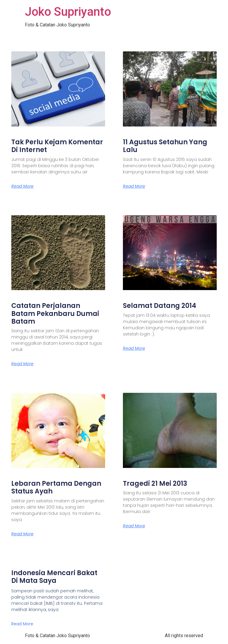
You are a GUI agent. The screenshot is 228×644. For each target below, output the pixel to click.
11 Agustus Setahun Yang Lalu (165, 146)
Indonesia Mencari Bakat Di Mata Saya (54, 577)
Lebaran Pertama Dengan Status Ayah (56, 487)
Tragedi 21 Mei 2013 (155, 484)
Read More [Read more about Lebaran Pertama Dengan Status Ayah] (22, 534)
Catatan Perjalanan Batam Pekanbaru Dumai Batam (55, 314)
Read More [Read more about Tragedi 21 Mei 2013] (134, 526)
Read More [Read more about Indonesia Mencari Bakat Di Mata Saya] (22, 624)
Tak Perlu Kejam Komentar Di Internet (57, 146)
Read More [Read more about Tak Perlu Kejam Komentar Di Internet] (22, 186)
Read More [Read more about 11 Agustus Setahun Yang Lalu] (134, 186)
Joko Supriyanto (68, 12)
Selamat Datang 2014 (160, 306)
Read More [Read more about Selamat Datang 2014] (134, 348)
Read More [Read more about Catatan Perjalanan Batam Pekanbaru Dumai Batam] (22, 364)
